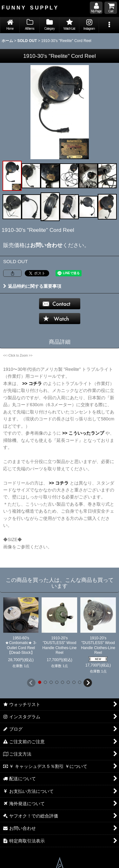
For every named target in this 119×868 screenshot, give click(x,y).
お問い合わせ (46, 245)
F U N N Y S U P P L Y (30, 8)
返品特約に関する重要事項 (32, 286)
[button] (109, 25)
